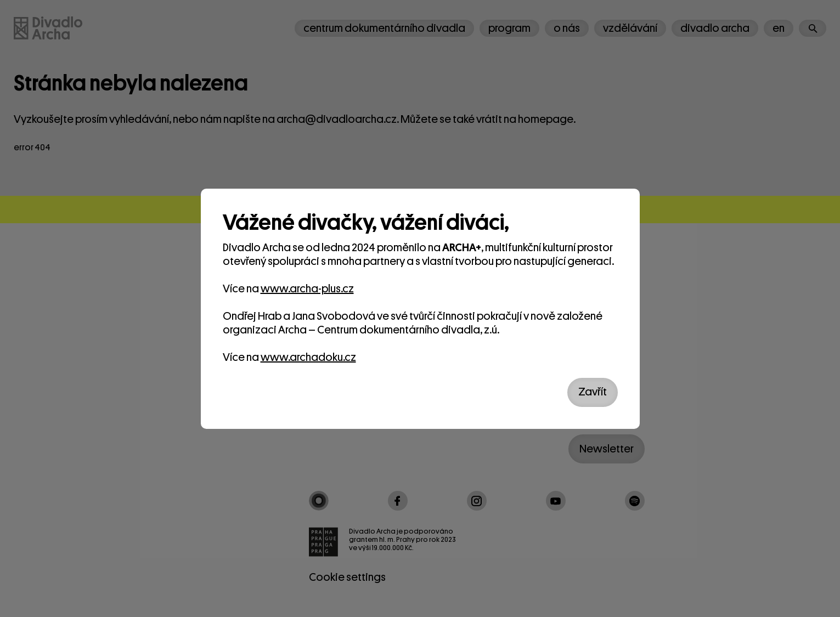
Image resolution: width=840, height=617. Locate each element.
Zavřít (593, 392)
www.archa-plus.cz (307, 289)
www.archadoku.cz (308, 357)
